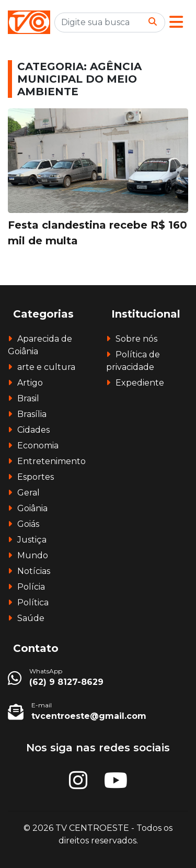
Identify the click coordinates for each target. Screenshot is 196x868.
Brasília (32, 414)
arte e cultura (46, 367)
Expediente (140, 383)
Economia (38, 446)
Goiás (28, 524)
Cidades (33, 430)
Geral (28, 493)
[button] (176, 22)
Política (33, 602)
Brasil (28, 398)
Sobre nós (136, 339)
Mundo (33, 555)
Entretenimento (51, 461)
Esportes (36, 477)
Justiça (32, 540)
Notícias (34, 571)
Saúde (31, 618)
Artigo (30, 383)
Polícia (31, 587)
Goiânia (32, 508)
